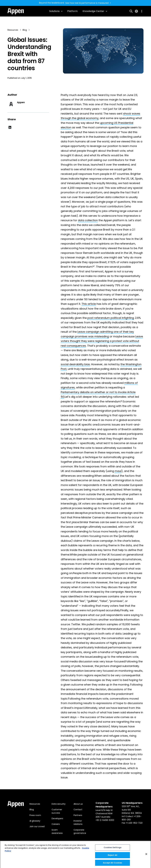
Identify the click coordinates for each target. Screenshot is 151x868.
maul (118, 471)
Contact (78, 809)
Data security (59, 804)
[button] (56, 11)
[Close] (146, 855)
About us (78, 804)
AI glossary (35, 821)
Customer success (57, 811)
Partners (78, 815)
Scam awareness (57, 831)
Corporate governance (80, 831)
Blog (32, 809)
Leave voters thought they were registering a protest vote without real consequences (102, 341)
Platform (72, 11)
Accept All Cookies (112, 864)
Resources (35, 804)
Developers (57, 818)
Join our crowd (37, 826)
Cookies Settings (113, 849)
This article (89, 304)
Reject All (113, 856)
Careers (56, 824)
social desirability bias (75, 364)
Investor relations (78, 822)
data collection (88, 220)
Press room (35, 815)
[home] (16, 11)
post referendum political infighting (111, 318)
